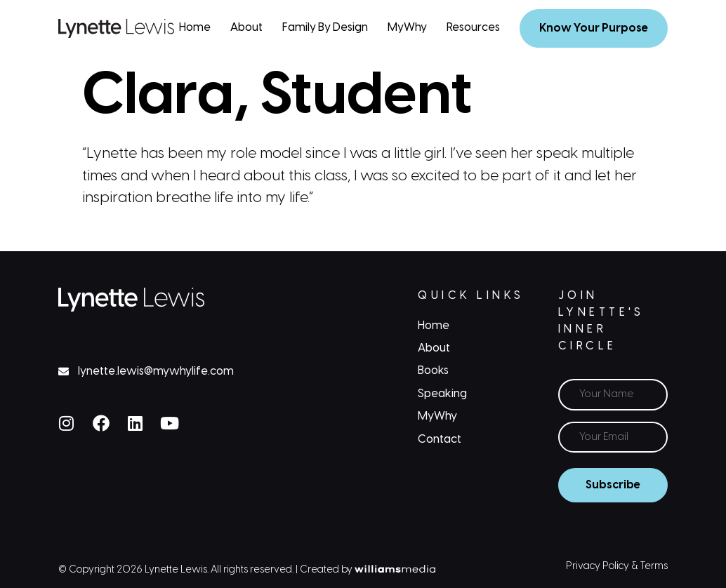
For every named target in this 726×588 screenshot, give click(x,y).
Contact (440, 440)
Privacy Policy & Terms (617, 567)
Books (433, 371)
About (246, 28)
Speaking (442, 394)
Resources (473, 28)
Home (195, 28)
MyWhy (407, 28)
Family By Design (325, 28)
